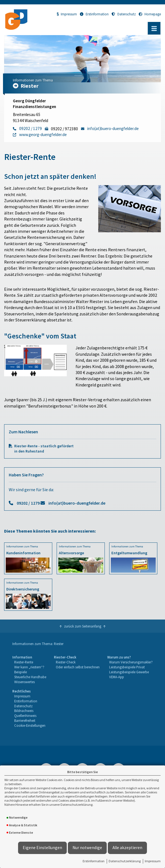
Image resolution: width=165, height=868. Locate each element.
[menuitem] (29, 670)
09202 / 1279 (28, 503)
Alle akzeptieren (127, 848)
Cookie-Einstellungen (30, 725)
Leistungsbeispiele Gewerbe (129, 672)
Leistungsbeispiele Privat (127, 667)
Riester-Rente (24, 662)
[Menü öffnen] (154, 28)
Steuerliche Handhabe (30, 677)
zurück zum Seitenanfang (83, 626)
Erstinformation (94, 861)
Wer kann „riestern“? (29, 667)
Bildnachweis (24, 711)
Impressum (153, 861)
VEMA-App (117, 677)
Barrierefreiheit (25, 720)
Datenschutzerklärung (125, 861)
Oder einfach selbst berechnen (78, 667)
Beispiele (21, 672)
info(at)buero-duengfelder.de (77, 503)
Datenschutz (124, 14)
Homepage (150, 14)
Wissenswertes (24, 682)
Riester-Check (66, 662)
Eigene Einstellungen (42, 848)
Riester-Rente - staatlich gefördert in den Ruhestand (44, 449)
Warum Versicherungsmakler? (131, 662)
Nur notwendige (87, 848)
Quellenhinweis (25, 716)
